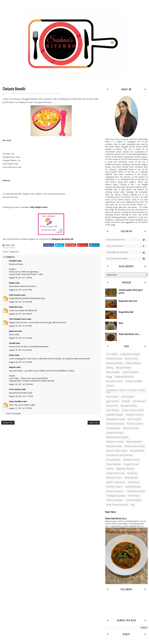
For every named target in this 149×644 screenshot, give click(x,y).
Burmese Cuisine (114, 381)
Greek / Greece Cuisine (133, 410)
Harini (12, 355)
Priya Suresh (15, 295)
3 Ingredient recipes (130, 354)
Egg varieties (113, 401)
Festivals (126, 401)
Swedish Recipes (133, 487)
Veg (132, 505)
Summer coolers (114, 487)
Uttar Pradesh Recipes (117, 505)
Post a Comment (14, 413)
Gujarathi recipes (115, 415)
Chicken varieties (134, 381)
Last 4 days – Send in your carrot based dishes (28, 378)
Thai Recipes (134, 496)
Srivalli (12, 343)
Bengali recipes (123, 368)
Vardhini (13, 261)
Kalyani (12, 367)
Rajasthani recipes (125, 469)
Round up (132, 473)
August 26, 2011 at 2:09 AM (20, 302)
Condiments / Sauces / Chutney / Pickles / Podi (126, 391)
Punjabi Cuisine (131, 464)
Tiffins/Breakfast (114, 500)
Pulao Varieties (114, 464)
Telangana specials (116, 496)
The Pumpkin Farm (18, 319)
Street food (133, 482)
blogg (109, 377)
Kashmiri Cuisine (135, 424)
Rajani (12, 283)
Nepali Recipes (137, 451)
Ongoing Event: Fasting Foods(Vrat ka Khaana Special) (32, 381)
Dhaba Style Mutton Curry (129, 334)
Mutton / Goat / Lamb (117, 451)
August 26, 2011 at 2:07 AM (20, 290)
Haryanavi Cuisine (135, 415)
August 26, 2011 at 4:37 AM (20, 326)
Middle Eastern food (135, 446)
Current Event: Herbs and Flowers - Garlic (26, 274)
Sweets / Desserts (115, 491)
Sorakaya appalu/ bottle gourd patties (131, 291)
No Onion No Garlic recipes (120, 455)
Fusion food (112, 406)
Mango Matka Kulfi (126, 312)
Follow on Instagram (127, 259)
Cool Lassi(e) (15, 389)
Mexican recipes (114, 446)
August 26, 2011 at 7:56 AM (20, 362)
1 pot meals (112, 354)
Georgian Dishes (129, 406)
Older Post (94, 423)
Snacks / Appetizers (52, 93)
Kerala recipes (113, 428)
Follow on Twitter (127, 240)
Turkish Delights (134, 500)
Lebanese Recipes (115, 433)
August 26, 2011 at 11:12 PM (21, 396)
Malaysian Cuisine (115, 442)
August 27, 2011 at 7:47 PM (20, 408)
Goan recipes (113, 410)
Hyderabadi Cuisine (116, 419)
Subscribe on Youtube (127, 252)
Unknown (13, 307)
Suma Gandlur (15, 401)
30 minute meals (114, 359)
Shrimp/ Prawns (114, 478)
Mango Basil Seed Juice (128, 301)
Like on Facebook (127, 246)
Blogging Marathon (36, 93)
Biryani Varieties (131, 372)
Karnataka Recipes (115, 424)
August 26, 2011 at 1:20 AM (20, 278)
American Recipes (115, 363)
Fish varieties (139, 401)
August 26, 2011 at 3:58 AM (20, 314)
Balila (121, 323)
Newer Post (8, 423)
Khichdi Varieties (131, 428)
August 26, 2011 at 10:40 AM (21, 384)
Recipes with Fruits (115, 473)
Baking (110, 368)
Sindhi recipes (131, 478)
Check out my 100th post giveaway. (24, 272)
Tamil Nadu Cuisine (136, 491)
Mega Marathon (134, 442)
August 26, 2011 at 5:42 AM (20, 338)
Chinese (110, 386)
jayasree (13, 331)
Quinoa (110, 469)
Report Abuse (111, 512)
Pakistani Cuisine (131, 460)
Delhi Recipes (128, 397)
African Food (131, 359)
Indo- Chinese (134, 419)
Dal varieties (112, 397)
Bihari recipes (113, 372)
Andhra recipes (133, 363)
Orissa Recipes (113, 460)
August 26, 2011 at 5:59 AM (20, 350)
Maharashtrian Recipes (117, 437)
